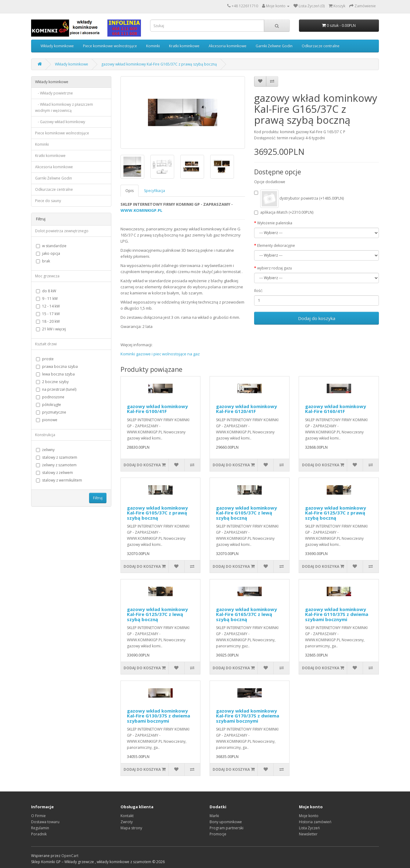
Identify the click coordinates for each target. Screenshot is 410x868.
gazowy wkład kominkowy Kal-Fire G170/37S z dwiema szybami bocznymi (248, 716)
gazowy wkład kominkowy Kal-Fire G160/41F (336, 409)
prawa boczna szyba (57, 366)
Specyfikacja (155, 191)
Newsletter (308, 834)
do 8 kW (46, 291)
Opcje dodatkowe (270, 182)
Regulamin (40, 828)
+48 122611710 (245, 6)
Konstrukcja (45, 435)
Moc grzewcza (47, 276)
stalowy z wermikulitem (59, 480)
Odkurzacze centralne (321, 46)
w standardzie (51, 246)
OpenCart (70, 856)
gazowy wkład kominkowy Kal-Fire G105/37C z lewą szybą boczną (246, 513)
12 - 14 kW (48, 306)
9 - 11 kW (47, 299)
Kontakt (127, 816)
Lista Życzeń (309, 828)
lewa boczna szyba (55, 374)
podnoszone (50, 397)
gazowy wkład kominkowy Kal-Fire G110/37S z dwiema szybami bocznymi (337, 614)
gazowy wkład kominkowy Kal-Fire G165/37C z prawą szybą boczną (159, 64)
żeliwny (45, 450)
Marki (214, 816)
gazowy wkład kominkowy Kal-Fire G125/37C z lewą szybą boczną (157, 614)
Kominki (153, 46)
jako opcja (48, 253)
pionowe (47, 420)
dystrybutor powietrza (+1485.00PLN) (299, 199)
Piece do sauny (48, 201)
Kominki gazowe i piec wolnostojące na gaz (160, 354)
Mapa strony (131, 828)
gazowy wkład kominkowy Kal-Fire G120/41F (246, 409)
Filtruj (98, 498)
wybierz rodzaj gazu (275, 268)
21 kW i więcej (51, 329)
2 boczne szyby (52, 382)
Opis (129, 191)
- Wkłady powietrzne (54, 93)
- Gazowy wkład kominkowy (60, 122)
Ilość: (259, 291)
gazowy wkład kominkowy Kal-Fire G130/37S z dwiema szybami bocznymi (158, 716)
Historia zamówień (315, 822)
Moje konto (309, 816)
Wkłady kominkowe (57, 46)
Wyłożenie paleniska (275, 223)
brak (43, 261)
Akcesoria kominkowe (228, 46)
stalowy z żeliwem (54, 473)
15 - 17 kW (48, 314)
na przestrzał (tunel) (56, 389)
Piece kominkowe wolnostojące (110, 46)
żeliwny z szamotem (56, 465)
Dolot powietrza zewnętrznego (62, 231)
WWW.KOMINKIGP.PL (141, 210)
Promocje (218, 834)
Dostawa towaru (45, 822)
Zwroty (127, 822)
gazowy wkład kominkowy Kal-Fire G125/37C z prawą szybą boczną (336, 513)
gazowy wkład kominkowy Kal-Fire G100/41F (157, 409)
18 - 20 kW (48, 321)
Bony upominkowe (226, 822)
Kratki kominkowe (184, 46)
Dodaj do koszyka (317, 318)
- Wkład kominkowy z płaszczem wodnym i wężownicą (64, 107)
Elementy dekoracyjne (276, 245)
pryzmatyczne (51, 412)
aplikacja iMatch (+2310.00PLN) (284, 212)
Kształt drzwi (46, 344)
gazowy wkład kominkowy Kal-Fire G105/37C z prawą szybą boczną (157, 513)
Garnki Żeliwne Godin (274, 46)
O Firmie (38, 816)
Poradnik (39, 834)
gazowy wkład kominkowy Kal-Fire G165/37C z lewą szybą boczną (246, 614)
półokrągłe (49, 405)
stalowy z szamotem (57, 457)
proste (45, 359)
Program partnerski (227, 828)
